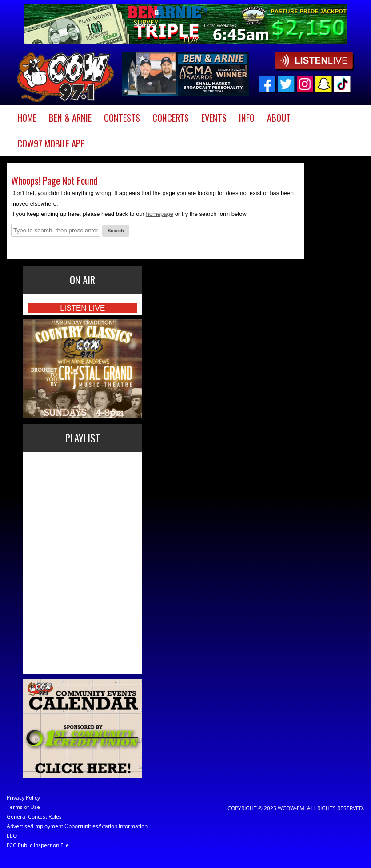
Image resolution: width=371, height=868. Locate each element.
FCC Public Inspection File (38, 845)
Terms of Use (23, 807)
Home (27, 118)
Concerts (171, 118)
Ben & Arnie (70, 118)
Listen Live (82, 308)
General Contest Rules (34, 817)
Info (247, 118)
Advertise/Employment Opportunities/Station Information (50, 826)
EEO (12, 836)
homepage (160, 214)
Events (214, 118)
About (279, 118)
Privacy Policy (23, 798)
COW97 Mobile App (51, 143)
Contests (122, 118)
